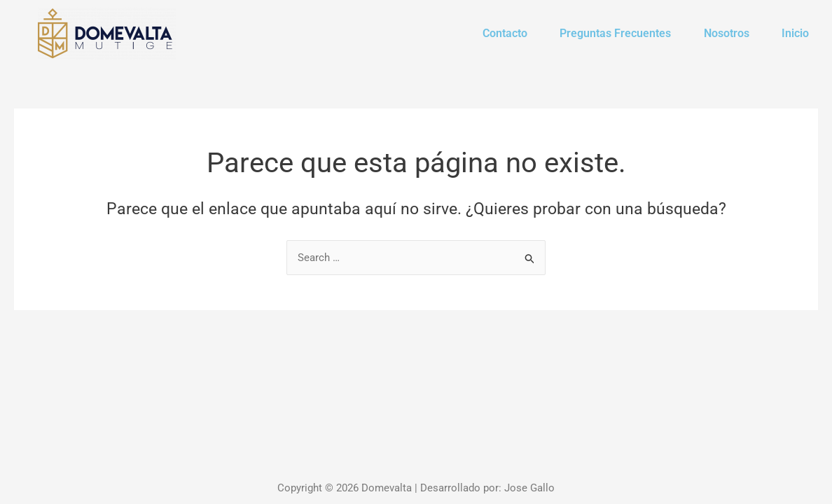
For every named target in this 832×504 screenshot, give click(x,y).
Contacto (491, 33)
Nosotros (720, 33)
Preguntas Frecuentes (605, 33)
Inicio (793, 33)
